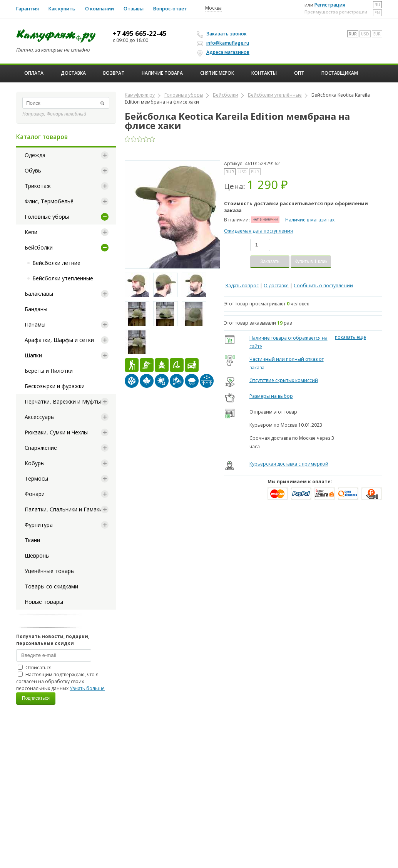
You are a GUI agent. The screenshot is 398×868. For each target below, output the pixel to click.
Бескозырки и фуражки (55, 386)
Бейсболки (39, 247)
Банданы (36, 309)
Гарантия (28, 9)
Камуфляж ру (140, 95)
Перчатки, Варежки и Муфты (63, 401)
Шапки (33, 355)
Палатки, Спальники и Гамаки (64, 509)
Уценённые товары (50, 571)
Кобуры (35, 463)
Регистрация (330, 5)
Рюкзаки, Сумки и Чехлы (56, 432)
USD (365, 34)
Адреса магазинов (224, 52)
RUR (353, 34)
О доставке (276, 286)
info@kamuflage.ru (224, 43)
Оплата (34, 73)
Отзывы (134, 9)
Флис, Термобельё (49, 201)
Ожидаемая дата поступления (258, 231)
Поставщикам (340, 73)
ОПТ (299, 73)
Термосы (36, 478)
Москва (213, 8)
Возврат (114, 73)
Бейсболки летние (56, 263)
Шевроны (37, 555)
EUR (377, 34)
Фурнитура (39, 525)
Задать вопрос (242, 286)
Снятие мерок (217, 73)
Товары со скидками (51, 586)
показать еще (350, 337)
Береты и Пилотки (49, 371)
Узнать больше (87, 688)
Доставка (73, 73)
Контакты (264, 73)
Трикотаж (38, 186)
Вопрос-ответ (170, 9)
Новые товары (44, 602)
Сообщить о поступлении (323, 286)
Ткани (32, 540)
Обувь (33, 170)
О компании (99, 9)
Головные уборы (47, 217)
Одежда (35, 155)
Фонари (35, 494)
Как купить (62, 9)
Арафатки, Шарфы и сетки (59, 340)
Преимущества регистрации (336, 12)
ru (377, 5)
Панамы (35, 324)
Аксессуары (40, 417)
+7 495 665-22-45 (140, 34)
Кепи (31, 232)
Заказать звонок (223, 34)
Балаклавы (39, 294)
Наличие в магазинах (310, 220)
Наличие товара (162, 73)
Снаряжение (41, 448)
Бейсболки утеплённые (63, 278)
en (377, 13)
